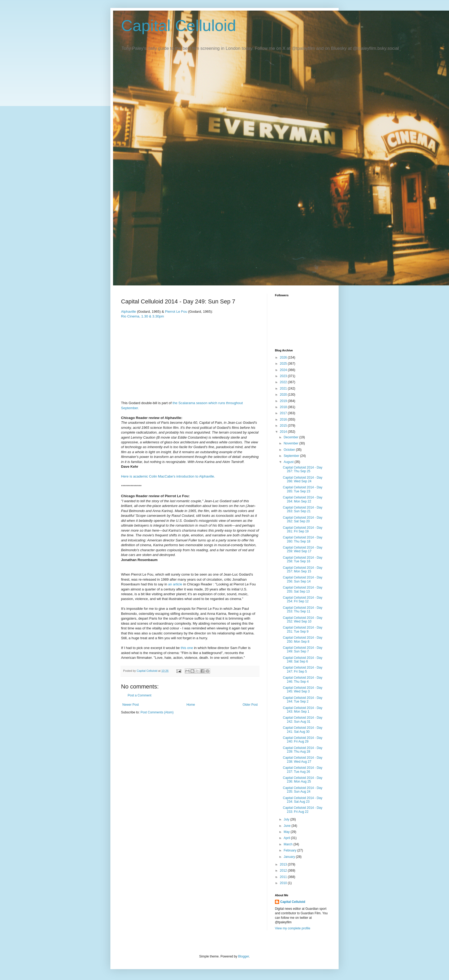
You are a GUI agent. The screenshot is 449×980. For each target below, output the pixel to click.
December (292, 437)
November (292, 443)
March (289, 844)
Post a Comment (139, 695)
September (292, 456)
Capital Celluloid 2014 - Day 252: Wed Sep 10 (303, 620)
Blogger (243, 956)
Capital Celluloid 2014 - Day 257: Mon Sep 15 (303, 570)
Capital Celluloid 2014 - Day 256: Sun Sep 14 (303, 579)
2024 (284, 370)
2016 (284, 420)
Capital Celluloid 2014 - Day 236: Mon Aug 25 (303, 780)
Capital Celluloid (179, 26)
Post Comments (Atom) (157, 712)
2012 (284, 871)
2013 (284, 864)
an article (175, 584)
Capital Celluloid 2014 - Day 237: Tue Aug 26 (303, 770)
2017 (284, 413)
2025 (284, 364)
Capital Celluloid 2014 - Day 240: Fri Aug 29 (303, 740)
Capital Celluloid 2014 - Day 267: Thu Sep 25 (303, 469)
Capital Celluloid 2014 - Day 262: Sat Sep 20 (303, 519)
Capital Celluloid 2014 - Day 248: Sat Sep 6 (303, 660)
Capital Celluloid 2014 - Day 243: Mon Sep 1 (303, 710)
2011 (284, 877)
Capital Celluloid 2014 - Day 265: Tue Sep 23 (303, 489)
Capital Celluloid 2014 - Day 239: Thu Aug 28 (303, 750)
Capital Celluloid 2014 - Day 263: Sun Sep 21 (303, 509)
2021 (284, 389)
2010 (284, 883)
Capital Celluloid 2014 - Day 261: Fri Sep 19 (303, 529)
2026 (284, 357)
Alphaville (129, 312)
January (290, 857)
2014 (284, 432)
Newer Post (131, 705)
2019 (284, 401)
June (288, 826)
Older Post (250, 705)
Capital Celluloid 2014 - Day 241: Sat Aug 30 (303, 730)
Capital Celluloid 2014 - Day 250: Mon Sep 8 (303, 639)
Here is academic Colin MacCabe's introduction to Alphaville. (168, 476)
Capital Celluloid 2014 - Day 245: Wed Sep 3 (303, 690)
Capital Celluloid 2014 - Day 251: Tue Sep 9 (303, 629)
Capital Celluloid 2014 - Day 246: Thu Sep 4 (303, 679)
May (287, 832)
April (287, 838)
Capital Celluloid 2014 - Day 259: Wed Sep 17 (303, 549)
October (290, 450)
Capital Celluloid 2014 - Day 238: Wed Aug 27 (303, 760)
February (290, 850)
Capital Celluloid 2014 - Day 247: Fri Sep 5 (303, 669)
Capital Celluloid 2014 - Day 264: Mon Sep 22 (303, 499)
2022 (284, 382)
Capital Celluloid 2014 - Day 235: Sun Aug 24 (303, 790)
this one (187, 648)
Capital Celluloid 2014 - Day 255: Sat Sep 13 (303, 589)
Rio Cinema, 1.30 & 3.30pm (143, 316)
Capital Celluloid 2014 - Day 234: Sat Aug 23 (303, 800)
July (287, 819)
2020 (284, 395)
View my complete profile (293, 928)
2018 (284, 407)
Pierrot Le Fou (177, 312)
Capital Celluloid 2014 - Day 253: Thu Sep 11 (303, 610)
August (289, 462)
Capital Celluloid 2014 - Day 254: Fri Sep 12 (303, 599)
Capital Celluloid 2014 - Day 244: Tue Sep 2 (303, 700)
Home (191, 705)
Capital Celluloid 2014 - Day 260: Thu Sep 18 (303, 539)
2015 (284, 426)
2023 (284, 376)
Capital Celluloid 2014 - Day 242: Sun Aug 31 (303, 719)
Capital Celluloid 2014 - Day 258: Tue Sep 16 (303, 559)
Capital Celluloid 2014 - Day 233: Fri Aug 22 (303, 810)
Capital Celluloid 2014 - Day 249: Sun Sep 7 (303, 650)
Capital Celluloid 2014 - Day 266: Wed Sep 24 (303, 479)
